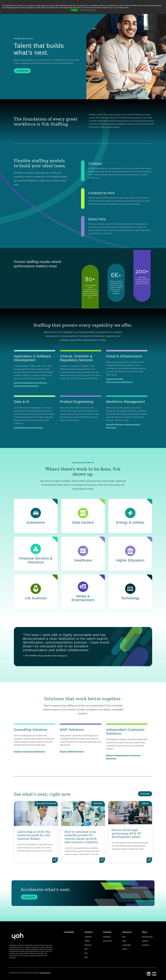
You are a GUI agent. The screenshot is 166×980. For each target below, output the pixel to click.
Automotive (107, 937)
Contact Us (22, 71)
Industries (107, 932)
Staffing (87, 941)
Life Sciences (107, 941)
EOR (86, 953)
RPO (86, 949)
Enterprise (88, 945)
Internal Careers (147, 937)
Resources (127, 932)
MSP (86, 957)
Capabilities (69, 932)
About (145, 932)
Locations (145, 941)
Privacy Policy (45, 973)
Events (125, 949)
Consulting (88, 937)
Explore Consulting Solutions (29, 751)
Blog (124, 937)
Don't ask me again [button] (88, 10)
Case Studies (127, 945)
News (124, 941)
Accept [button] (74, 10)
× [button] (3, 3)
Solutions (89, 932)
